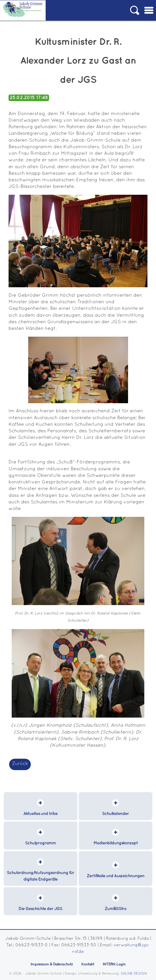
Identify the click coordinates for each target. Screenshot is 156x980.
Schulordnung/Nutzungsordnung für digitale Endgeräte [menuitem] (40, 876)
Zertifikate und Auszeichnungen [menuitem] (116, 876)
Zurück (20, 764)
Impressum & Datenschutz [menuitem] (52, 964)
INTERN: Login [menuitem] (114, 964)
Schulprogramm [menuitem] (40, 843)
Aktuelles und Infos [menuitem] (40, 814)
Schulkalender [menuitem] (116, 814)
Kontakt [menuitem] (88, 964)
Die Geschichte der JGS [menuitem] (40, 909)
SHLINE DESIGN (134, 974)
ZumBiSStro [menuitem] (116, 909)
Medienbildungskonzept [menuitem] (116, 843)
